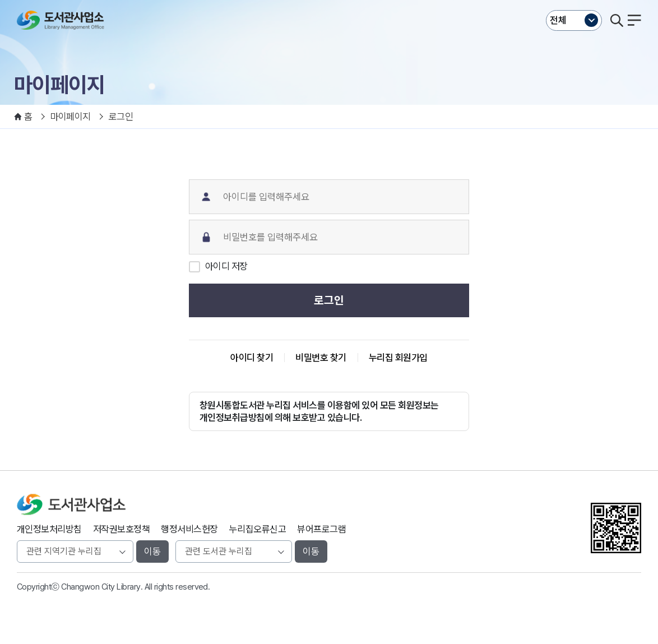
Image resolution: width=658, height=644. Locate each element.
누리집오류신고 (258, 529)
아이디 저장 (226, 266)
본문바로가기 (329, 0)
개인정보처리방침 (49, 529)
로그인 (329, 300)
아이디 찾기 (252, 358)
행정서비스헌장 (189, 529)
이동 (152, 552)
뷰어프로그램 (321, 529)
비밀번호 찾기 (321, 358)
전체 (558, 20)
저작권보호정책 (121, 529)
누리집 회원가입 (398, 358)
